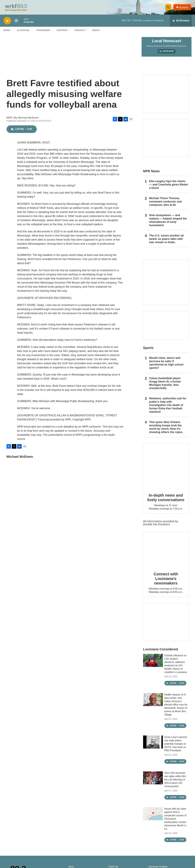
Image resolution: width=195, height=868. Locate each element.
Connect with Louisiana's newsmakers (166, 580)
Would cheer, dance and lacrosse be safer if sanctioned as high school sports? (166, 364)
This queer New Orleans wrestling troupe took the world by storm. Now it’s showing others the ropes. (166, 428)
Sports (148, 349)
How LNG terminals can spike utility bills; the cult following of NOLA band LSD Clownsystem (175, 781)
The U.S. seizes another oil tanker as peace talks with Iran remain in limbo (166, 240)
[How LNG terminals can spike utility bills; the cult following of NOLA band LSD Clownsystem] (153, 779)
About (96, 32)
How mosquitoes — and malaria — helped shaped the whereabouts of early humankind (168, 222)
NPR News (151, 172)
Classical (24, 32)
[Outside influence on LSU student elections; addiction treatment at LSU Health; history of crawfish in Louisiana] (153, 662)
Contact (80, 32)
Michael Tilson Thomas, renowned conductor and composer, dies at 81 (165, 203)
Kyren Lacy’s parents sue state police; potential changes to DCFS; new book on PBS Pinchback (176, 745)
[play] (7, 22)
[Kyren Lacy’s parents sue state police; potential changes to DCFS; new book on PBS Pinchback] (153, 743)
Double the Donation (157, 526)
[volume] (16, 22)
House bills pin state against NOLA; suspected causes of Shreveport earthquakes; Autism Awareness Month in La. (175, 820)
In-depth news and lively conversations (166, 499)
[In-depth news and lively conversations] (166, 467)
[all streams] (181, 22)
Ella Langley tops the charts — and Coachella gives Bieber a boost (169, 186)
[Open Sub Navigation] (13, 32)
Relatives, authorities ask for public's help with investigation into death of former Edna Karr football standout (168, 406)
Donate (184, 8)
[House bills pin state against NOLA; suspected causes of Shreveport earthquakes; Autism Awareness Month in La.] (153, 815)
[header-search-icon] (169, 8)
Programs (43, 32)
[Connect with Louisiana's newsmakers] (166, 551)
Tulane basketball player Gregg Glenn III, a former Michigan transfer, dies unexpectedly (165, 385)
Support (62, 32)
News (7, 32)
